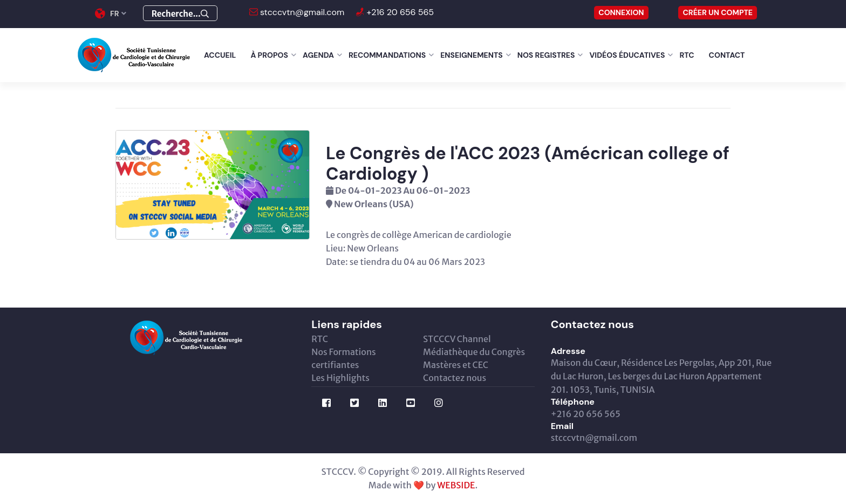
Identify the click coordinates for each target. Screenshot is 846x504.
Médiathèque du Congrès (474, 352)
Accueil (220, 55)
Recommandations (387, 55)
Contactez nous (455, 378)
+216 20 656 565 (399, 12)
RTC (687, 55)
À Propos (269, 55)
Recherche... (180, 14)
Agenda (318, 55)
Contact (727, 55)
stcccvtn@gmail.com (301, 12)
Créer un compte (718, 12)
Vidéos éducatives (627, 55)
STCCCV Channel (457, 339)
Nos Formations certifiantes (343, 358)
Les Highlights (340, 378)
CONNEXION (621, 12)
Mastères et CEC (456, 365)
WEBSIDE (456, 485)
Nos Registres (546, 55)
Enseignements (472, 55)
